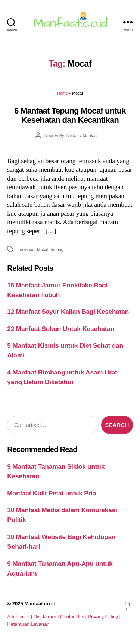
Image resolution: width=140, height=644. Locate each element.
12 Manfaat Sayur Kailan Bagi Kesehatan (68, 312)
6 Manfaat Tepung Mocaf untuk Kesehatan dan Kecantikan (70, 115)
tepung (57, 249)
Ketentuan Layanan (28, 624)
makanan (26, 249)
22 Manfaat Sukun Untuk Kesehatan (61, 329)
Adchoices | (20, 617)
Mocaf (43, 249)
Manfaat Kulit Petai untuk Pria (52, 493)
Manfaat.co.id (40, 604)
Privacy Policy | (104, 617)
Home (62, 93)
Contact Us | (74, 617)
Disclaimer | (47, 617)
